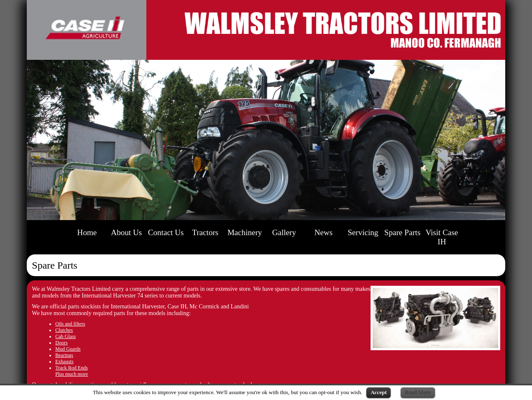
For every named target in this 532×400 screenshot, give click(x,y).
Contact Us (166, 232)
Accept (379, 392)
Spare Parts (403, 232)
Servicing (363, 232)
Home (87, 232)
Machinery (245, 232)
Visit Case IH (442, 237)
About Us (126, 232)
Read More (418, 392)
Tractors (205, 232)
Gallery (284, 232)
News (324, 232)
